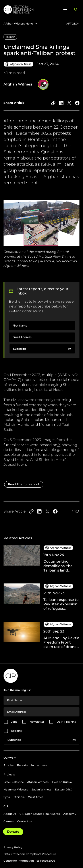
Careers (9, 821)
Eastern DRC (63, 789)
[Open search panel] (76, 9)
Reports (16, 731)
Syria (7, 797)
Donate (13, 832)
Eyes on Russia (62, 782)
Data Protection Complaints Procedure (30, 854)
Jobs (14, 722)
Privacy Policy (13, 847)
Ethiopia (19, 797)
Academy (70, 814)
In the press (39, 765)
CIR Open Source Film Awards (40, 814)
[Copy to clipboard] (53, 103)
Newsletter (37, 722)
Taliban (10, 37)
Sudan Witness (41, 789)
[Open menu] (65, 9)
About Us (10, 814)
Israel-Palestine (14, 782)
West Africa (36, 797)
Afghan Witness (38, 782)
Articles (9, 765)
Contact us (25, 821)
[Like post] (76, 511)
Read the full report (24, 484)
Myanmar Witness (16, 789)
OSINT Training (67, 722)
